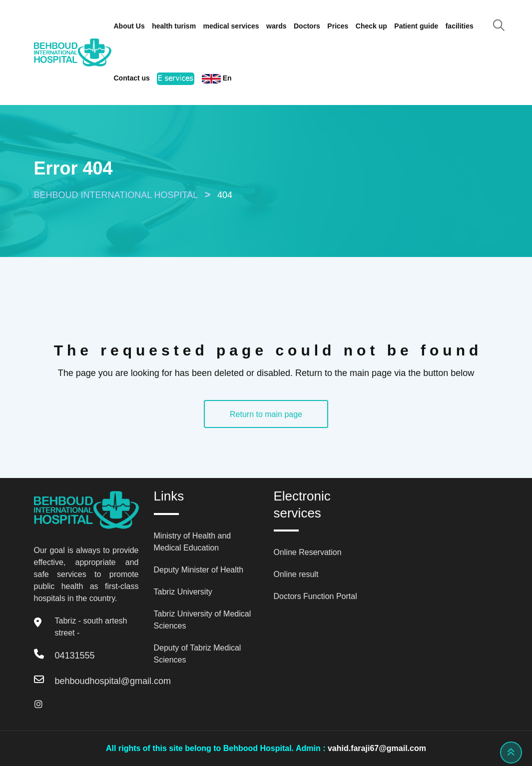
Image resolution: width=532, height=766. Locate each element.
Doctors (307, 26)
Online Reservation (308, 552)
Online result (296, 574)
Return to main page (266, 414)
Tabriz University (183, 592)
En (217, 79)
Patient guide (416, 26)
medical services (231, 26)
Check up (371, 26)
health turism (174, 26)
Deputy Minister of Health (199, 570)
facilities (460, 26)
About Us (129, 26)
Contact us (132, 78)
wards (276, 26)
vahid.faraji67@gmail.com (377, 748)
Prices (338, 26)
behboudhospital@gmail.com (113, 681)
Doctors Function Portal (315, 596)
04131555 (75, 655)
